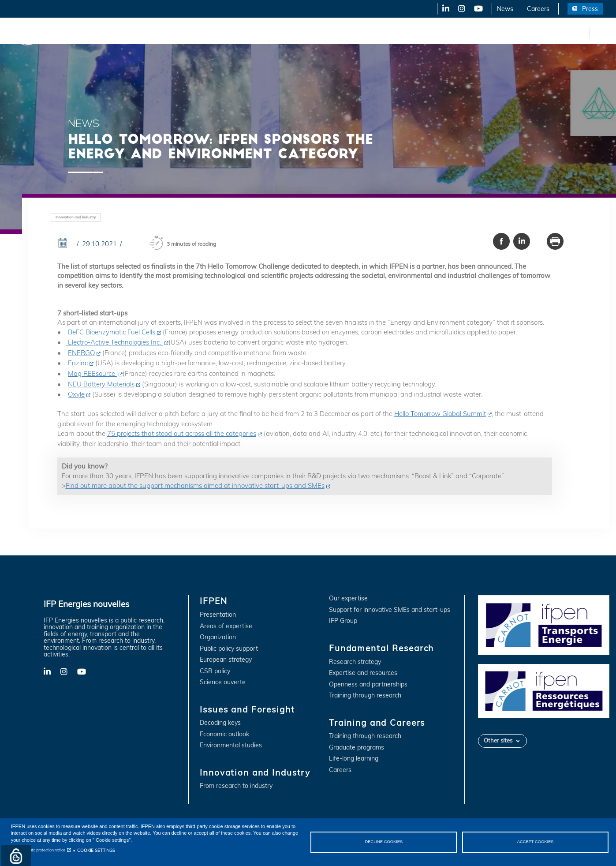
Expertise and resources (363, 673)
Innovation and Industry (221, 33)
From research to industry (236, 786)
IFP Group (343, 621)
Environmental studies (231, 745)
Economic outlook (224, 734)
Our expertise (348, 598)
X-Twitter (461, 9)
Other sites (498, 740)
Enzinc (78, 363)
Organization (218, 637)
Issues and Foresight (144, 33)
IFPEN (92, 33)
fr (581, 33)
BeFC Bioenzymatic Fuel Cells (112, 332)
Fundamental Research (302, 33)
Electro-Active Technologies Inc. (114, 342)
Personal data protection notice (38, 850)
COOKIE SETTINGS (96, 850)
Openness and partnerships (368, 684)
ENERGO (81, 353)
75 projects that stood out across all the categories (182, 433)
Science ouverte (223, 682)
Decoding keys (220, 723)
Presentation (218, 615)
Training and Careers (378, 33)
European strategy (226, 660)
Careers (538, 9)
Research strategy (355, 662)
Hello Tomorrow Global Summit (440, 414)
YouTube (478, 9)
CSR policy (215, 671)
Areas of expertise (226, 626)
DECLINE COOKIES (384, 842)
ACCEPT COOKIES (536, 842)
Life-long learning (354, 759)
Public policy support (229, 649)
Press (590, 9)
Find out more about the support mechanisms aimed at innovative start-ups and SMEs (195, 485)
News (505, 9)
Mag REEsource (92, 373)
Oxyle (76, 394)
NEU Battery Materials (101, 384)
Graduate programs (357, 748)
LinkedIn (443, 9)
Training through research (365, 695)
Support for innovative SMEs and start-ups (390, 610)
